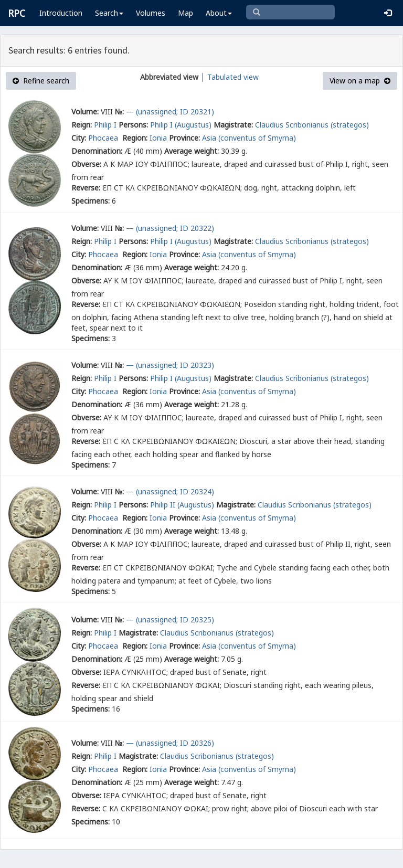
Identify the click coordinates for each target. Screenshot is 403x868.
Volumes (151, 13)
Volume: (85, 112)
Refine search (41, 81)
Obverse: (86, 164)
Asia (209, 138)
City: (79, 138)
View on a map (360, 81)
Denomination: (97, 151)
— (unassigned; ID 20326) (170, 743)
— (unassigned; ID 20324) (170, 491)
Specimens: (91, 201)
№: (119, 112)
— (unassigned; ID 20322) (170, 228)
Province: (184, 138)
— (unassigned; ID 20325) (170, 620)
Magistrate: (233, 125)
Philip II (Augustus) (182, 505)
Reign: (82, 125)
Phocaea (104, 138)
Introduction (61, 13)
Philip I (105, 125)
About (219, 13)
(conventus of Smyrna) (257, 138)
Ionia (158, 138)
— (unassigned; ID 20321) (170, 112)
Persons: (133, 125)
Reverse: (86, 188)
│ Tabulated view (229, 77)
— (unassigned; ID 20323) (170, 365)
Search (109, 13)
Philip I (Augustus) (181, 125)
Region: (135, 138)
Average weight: (192, 151)
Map (185, 13)
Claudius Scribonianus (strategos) (312, 125)
